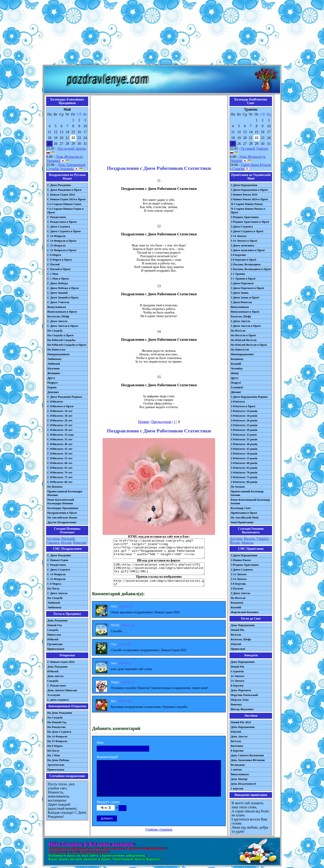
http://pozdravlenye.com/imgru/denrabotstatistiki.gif (159, 583)
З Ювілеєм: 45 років (244, 449)
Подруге (53, 383)
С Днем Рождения (59, 185)
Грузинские (55, 644)
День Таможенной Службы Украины (66, 167)
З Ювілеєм (238, 401)
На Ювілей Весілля (244, 340)
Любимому (54, 359)
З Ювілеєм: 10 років (244, 411)
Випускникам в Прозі (245, 312)
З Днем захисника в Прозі (248, 250)
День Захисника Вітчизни (248, 760)
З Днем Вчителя (241, 302)
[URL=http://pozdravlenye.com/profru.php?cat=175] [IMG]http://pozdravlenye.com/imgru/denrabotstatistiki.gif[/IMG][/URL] (159, 569)
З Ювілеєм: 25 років (244, 425)
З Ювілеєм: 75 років (244, 477)
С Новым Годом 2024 (61, 194)
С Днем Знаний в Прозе (63, 297)
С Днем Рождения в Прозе (64, 190)
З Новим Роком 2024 (244, 194)
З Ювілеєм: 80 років (244, 482)
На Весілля (238, 331)
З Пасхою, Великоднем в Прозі (251, 269)
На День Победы (58, 760)
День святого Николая (62, 690)
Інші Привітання (242, 522)
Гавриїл (262, 539)
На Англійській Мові (245, 517)
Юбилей (53, 639)
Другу (51, 378)
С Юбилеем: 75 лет (60, 477)
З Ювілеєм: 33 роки (244, 435)
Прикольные (56, 649)
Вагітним (237, 746)
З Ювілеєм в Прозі (243, 406)
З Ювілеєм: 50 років (244, 453)
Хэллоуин (54, 695)
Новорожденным (58, 354)
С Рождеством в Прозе (62, 222)
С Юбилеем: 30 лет (60, 430)
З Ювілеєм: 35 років (244, 439)
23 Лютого (237, 681)
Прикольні (238, 649)
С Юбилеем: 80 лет (60, 482)
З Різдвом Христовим (245, 217)
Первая (143, 422)
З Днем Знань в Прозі (245, 297)
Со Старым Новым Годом (64, 204)
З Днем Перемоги (242, 283)
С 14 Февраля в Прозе (62, 241)
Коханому (237, 359)
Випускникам (240, 307)
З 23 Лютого (239, 579)
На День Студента (59, 732)
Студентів (237, 671)
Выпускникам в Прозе (62, 312)
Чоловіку (237, 368)
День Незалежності (243, 784)
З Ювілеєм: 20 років (244, 420)
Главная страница (159, 829)
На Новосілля (240, 349)
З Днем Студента (242, 226)
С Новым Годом (58, 560)
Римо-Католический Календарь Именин (61, 501)
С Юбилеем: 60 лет (60, 463)
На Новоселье (56, 349)
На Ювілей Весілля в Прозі (249, 345)
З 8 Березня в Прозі (243, 260)
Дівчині (236, 392)
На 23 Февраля (57, 741)
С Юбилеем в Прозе (60, 406)
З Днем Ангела (240, 321)
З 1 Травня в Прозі (243, 278)
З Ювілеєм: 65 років (244, 468)
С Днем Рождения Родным (65, 397)
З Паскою (237, 588)
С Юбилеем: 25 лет (60, 425)
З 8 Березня (238, 255)
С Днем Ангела (57, 321)
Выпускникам (57, 307)
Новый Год (54, 625)
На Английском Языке (62, 517)
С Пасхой (53, 264)
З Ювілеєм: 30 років (244, 430)
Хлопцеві (237, 387)
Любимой (54, 364)
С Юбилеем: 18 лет (60, 416)
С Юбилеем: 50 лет (60, 453)
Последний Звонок (72, 149)
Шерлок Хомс (240, 700)
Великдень (238, 765)
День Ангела (239, 736)
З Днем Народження (244, 185)
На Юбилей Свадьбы (61, 340)
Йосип (235, 543)
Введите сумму (108, 802)
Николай (80, 543)
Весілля (236, 635)
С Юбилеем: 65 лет (60, 468)
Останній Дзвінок (255, 149)
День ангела (55, 676)
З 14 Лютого (239, 236)
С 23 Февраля (56, 245)
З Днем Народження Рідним (249, 397)
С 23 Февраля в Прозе (62, 250)
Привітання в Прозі (244, 513)
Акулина (53, 539)
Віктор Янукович (242, 709)
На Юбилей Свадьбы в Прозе (67, 345)
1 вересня (237, 788)
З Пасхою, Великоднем (246, 264)
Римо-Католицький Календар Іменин (250, 501)
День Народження (243, 625)
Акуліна (236, 539)
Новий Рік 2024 (241, 722)
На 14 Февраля (57, 736)
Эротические (56, 765)
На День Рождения (60, 713)
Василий (68, 539)
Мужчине (54, 368)
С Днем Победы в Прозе (63, 288)
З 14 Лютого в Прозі (244, 241)
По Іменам (238, 487)
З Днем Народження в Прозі (249, 190)
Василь (249, 539)
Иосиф (66, 543)
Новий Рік (237, 630)
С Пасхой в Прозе (59, 269)
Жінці (235, 373)
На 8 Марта (55, 746)
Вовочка (236, 704)
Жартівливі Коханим (244, 612)
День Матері (239, 779)
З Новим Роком (241, 560)
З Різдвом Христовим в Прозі (250, 222)
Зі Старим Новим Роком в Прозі (248, 210)
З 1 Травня (238, 274)
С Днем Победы (58, 283)
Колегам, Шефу (241, 316)
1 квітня (236, 769)
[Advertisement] (162, 33)
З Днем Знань (240, 293)
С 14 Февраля (56, 236)
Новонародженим (242, 354)
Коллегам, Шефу (58, 316)
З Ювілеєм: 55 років (244, 458)
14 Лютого (237, 676)
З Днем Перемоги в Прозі (247, 288)
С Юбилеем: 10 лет (60, 411)
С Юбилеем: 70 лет (60, 472)
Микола (247, 543)
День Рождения (57, 620)
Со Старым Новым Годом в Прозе (65, 210)
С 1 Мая (53, 274)
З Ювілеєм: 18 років (244, 416)
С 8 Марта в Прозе (60, 260)
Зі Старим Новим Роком (247, 204)
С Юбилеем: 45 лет (60, 449)
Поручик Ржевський (244, 695)
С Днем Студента (59, 226)
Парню (52, 387)
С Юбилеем (55, 401)
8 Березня (237, 685)
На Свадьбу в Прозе (60, 335)
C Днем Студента (59, 569)
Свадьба (53, 630)
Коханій (236, 364)
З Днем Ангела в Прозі (246, 326)
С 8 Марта (54, 255)
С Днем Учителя (58, 302)
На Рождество (56, 727)
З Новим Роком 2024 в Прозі (249, 199)
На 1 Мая (53, 755)
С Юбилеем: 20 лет (60, 420)
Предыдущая (161, 422)
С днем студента (58, 700)
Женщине (54, 373)
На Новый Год (57, 722)
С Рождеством (57, 217)
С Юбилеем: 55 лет (60, 458)
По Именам (55, 487)
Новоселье (54, 635)
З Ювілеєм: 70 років (244, 472)
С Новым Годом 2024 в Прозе (66, 199)
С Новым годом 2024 (61, 662)
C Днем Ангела (57, 593)
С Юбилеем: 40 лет (60, 444)
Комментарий (107, 757)
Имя (100, 742)
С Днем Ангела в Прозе (63, 326)
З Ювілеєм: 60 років (244, 463)
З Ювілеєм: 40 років (244, 444)
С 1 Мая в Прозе (58, 278)
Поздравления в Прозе (62, 513)
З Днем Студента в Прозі (247, 231)
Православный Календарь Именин (65, 493)
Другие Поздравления (62, 522)
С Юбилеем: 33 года (61, 435)
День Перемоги (241, 690)
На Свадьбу (55, 331)
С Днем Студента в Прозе (64, 231)
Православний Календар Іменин (247, 493)
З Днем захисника (242, 245)
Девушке (53, 392)
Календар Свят (241, 508)
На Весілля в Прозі (243, 335)
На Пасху (53, 588)
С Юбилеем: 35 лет (60, 439)
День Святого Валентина (247, 755)
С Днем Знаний (57, 293)
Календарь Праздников (63, 508)
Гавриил (53, 543)
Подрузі (236, 383)
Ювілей (236, 644)
